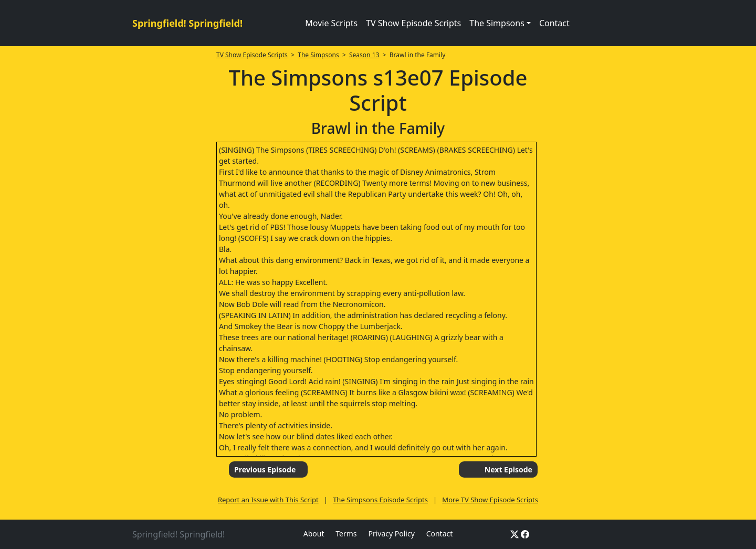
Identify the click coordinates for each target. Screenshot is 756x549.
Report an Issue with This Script (268, 500)
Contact (554, 23)
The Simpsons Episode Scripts (380, 500)
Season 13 (364, 55)
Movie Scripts (331, 23)
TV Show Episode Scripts (413, 23)
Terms (346, 534)
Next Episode (508, 469)
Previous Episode (265, 469)
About (314, 534)
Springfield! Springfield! (187, 23)
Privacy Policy (391, 534)
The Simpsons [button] (497, 23)
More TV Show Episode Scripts (490, 500)
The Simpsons (318, 55)
